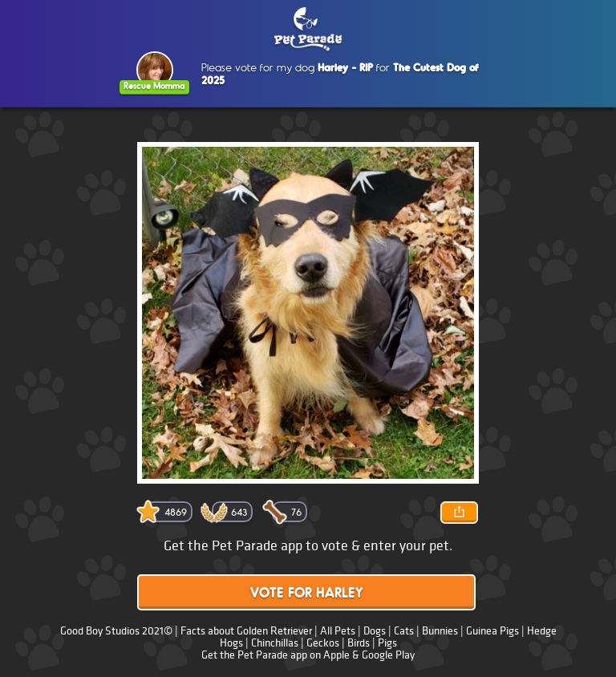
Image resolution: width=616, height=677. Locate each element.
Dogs (375, 631)
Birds (359, 643)
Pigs (387, 643)
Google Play (388, 655)
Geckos (323, 643)
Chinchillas (275, 643)
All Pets (338, 631)
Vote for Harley (306, 594)
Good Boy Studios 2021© (116, 631)
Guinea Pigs (492, 631)
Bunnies (440, 631)
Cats (404, 631)
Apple (336, 655)
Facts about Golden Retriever (246, 631)
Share (459, 513)
